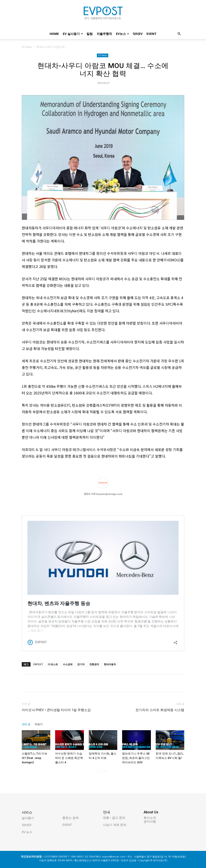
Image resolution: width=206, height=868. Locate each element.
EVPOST (38, 664)
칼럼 (90, 34)
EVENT (152, 34)
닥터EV (138, 34)
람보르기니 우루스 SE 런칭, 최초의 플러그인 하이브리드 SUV (136, 758)
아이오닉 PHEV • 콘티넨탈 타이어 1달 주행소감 (56, 710)
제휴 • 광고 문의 (114, 818)
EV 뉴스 (27, 832)
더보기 (39, 724)
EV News (27, 47)
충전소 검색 (70, 818)
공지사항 (150, 821)
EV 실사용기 (73, 34)
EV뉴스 (123, 34)
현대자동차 (110, 664)
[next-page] (106, 771)
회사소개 (150, 818)
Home (54, 34)
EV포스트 (53, 664)
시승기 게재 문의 (115, 825)
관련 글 (26, 724)
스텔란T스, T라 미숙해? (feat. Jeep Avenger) (34, 758)
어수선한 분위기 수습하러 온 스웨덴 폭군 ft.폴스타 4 (69, 758)
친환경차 (94, 664)
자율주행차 (104, 34)
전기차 (81, 664)
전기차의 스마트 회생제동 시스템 (160, 710)
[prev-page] (99, 771)
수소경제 (68, 664)
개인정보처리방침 (31, 856)
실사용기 (28, 818)
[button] (179, 34)
